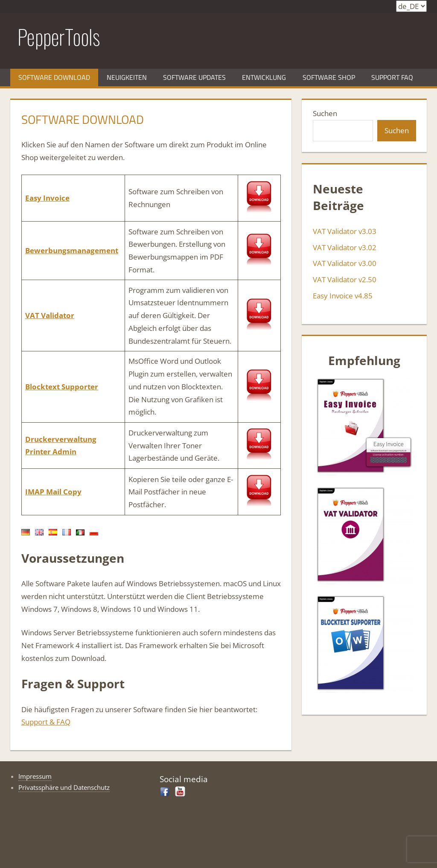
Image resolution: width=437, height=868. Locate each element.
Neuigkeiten (127, 77)
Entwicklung (264, 77)
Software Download (54, 77)
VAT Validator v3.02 (345, 247)
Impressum (35, 776)
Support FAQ (392, 77)
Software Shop (329, 77)
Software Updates (194, 77)
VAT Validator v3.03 (345, 231)
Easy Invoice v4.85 (343, 296)
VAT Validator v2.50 (345, 279)
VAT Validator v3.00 (345, 263)
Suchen (325, 113)
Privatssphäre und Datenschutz (64, 787)
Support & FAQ (46, 722)
